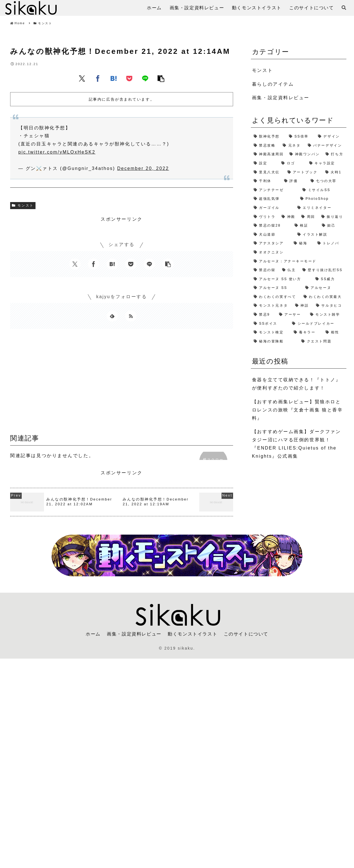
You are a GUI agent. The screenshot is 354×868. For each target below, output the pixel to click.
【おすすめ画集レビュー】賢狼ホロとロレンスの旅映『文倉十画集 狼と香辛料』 (297, 410)
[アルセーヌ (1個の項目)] (324, 288)
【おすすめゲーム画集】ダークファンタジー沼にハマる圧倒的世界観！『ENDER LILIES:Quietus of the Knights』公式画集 (297, 444)
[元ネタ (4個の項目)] (292, 146)
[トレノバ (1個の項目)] (330, 243)
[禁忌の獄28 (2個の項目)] (271, 226)
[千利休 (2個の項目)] (266, 181)
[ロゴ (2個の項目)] (292, 163)
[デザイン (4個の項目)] (331, 137)
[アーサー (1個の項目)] (292, 315)
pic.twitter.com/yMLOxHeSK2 (57, 152)
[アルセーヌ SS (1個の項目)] (277, 288)
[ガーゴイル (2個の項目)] (273, 208)
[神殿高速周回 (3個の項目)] (269, 154)
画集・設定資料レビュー (134, 634)
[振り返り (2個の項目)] (332, 217)
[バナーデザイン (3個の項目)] (326, 146)
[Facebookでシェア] (98, 78)
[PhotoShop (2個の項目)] (322, 199)
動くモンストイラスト (193, 634)
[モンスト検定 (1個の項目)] (271, 333)
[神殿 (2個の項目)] (289, 217)
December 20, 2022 (143, 168)
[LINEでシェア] (145, 78)
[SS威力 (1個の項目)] (329, 279)
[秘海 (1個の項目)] (303, 243)
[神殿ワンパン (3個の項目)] (305, 154)
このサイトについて (246, 634)
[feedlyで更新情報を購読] (112, 316)
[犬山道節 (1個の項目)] (273, 235)
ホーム (93, 634)
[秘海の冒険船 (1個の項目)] (275, 342)
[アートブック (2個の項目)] (304, 172)
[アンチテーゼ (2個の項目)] (275, 190)
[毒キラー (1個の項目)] (307, 333)
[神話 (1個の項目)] (303, 306)
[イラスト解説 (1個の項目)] (320, 235)
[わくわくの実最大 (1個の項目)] (324, 297)
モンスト (23, 205)
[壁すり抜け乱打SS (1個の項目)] (323, 270)
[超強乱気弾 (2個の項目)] (274, 199)
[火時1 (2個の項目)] (334, 172)
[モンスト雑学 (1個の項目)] (327, 315)
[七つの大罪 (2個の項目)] (327, 181)
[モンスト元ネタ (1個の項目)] (272, 306)
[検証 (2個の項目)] (305, 226)
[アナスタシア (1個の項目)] (271, 243)
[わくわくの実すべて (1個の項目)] (276, 297)
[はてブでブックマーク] (114, 78)
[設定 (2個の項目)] (265, 163)
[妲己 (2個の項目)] (333, 226)
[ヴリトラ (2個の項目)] (265, 217)
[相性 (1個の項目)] (335, 333)
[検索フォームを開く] (344, 8)
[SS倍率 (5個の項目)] (301, 137)
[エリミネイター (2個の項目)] (320, 208)
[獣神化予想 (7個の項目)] (268, 137)
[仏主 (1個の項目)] (289, 270)
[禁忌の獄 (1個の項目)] (265, 270)
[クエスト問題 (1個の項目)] (322, 342)
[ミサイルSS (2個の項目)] (323, 190)
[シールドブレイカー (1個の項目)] (318, 324)
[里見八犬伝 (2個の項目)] (268, 172)
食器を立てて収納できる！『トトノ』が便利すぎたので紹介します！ (297, 384)
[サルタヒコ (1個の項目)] (330, 306)
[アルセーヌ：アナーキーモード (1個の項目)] (299, 262)
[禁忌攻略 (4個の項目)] (265, 146)
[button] (161, 78)
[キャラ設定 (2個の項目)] (326, 163)
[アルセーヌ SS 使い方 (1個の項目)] (282, 279)
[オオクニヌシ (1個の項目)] (299, 253)
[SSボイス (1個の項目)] (270, 324)
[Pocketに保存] (129, 78)
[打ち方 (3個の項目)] (335, 154)
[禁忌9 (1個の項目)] (264, 315)
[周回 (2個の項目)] (308, 217)
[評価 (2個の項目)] (295, 181)
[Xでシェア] (82, 78)
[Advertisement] (122, 383)
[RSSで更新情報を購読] (131, 316)
